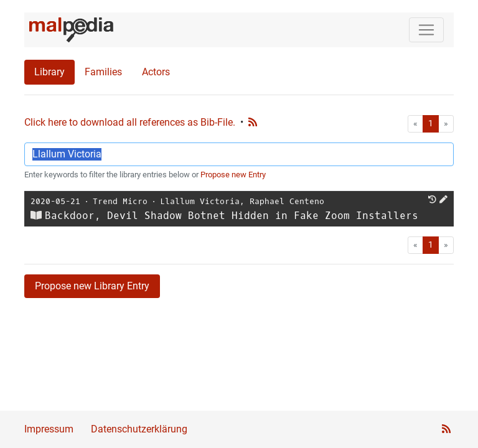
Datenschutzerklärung (139, 429)
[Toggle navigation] (426, 30)
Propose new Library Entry (92, 286)
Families (103, 72)
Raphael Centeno (287, 201)
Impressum (49, 429)
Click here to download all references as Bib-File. (130, 122)
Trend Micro (120, 201)
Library (49, 72)
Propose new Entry (233, 175)
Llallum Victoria (200, 201)
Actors (156, 72)
